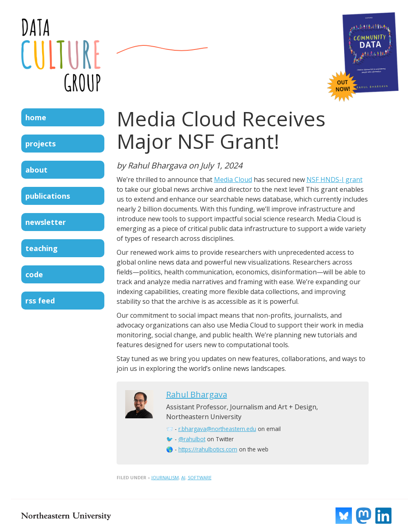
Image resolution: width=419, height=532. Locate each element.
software (200, 477)
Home (36, 117)
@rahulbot (192, 439)
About (36, 170)
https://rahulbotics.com (208, 449)
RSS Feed (40, 301)
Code (34, 274)
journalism (165, 477)
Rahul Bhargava (197, 394)
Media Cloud (233, 180)
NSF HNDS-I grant (335, 180)
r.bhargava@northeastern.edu (217, 429)
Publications (48, 196)
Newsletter (46, 222)
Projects (41, 144)
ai (183, 477)
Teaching (42, 248)
